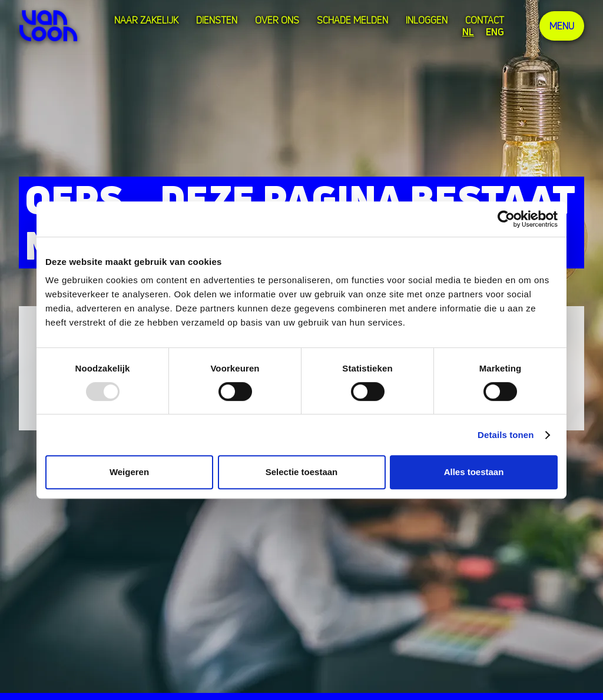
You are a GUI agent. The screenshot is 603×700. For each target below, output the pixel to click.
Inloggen (427, 20)
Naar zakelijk (146, 20)
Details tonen (506, 435)
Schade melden (352, 20)
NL (468, 32)
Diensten (217, 20)
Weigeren (129, 472)
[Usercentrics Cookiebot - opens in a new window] (506, 219)
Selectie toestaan (302, 472)
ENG (495, 32)
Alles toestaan (474, 472)
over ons (277, 20)
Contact (485, 20)
